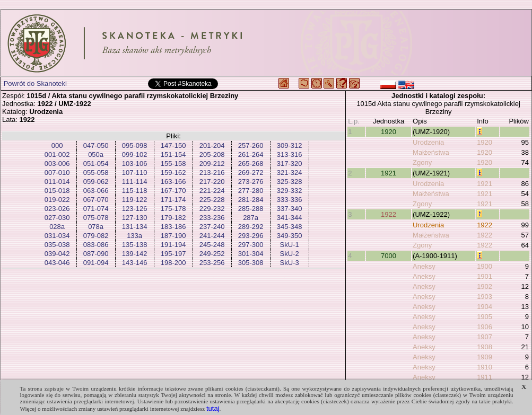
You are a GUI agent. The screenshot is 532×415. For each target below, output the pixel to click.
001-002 (57, 154)
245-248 (212, 245)
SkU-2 (290, 254)
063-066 (96, 191)
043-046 (57, 263)
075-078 (96, 218)
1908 (485, 347)
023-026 (57, 209)
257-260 (251, 145)
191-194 (173, 245)
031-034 (57, 236)
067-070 (96, 200)
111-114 (135, 182)
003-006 (57, 164)
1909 (485, 357)
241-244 (212, 236)
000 (57, 145)
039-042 (57, 254)
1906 (485, 327)
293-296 (251, 236)
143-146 (135, 263)
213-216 (212, 173)
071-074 (96, 209)
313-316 (290, 154)
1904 (485, 307)
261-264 (251, 154)
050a (96, 154)
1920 (389, 132)
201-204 (212, 145)
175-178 (173, 209)
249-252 (212, 254)
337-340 (290, 209)
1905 (485, 317)
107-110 (135, 173)
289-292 (251, 227)
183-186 (173, 227)
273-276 (251, 182)
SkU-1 (290, 245)
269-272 (251, 173)
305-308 (251, 263)
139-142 (135, 254)
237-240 (212, 227)
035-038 (57, 245)
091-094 (96, 263)
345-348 (290, 227)
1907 (485, 337)
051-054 (96, 164)
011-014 (57, 182)
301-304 (251, 254)
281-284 (251, 200)
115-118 (135, 191)
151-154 (173, 154)
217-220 (212, 182)
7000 (389, 256)
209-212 (212, 164)
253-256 (212, 263)
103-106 (135, 164)
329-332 (290, 191)
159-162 (173, 173)
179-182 (173, 218)
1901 (485, 276)
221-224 (212, 191)
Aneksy (424, 266)
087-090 (96, 254)
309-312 (290, 145)
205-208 (212, 154)
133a (134, 236)
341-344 (290, 218)
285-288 (251, 209)
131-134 (135, 227)
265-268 (251, 164)
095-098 (135, 145)
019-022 (57, 200)
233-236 (212, 218)
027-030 (57, 218)
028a (57, 227)
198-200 (173, 263)
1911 (485, 377)
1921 (389, 173)
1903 (485, 297)
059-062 (96, 182)
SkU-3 (290, 263)
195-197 (173, 254)
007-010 (57, 173)
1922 (389, 214)
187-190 (173, 236)
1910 (485, 367)
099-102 (135, 154)
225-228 (212, 200)
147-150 (173, 145)
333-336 (290, 200)
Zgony (422, 162)
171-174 (173, 200)
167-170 (173, 191)
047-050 (96, 145)
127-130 (135, 218)
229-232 (212, 209)
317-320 (290, 164)
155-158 (173, 164)
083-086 (96, 245)
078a (96, 227)
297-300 (251, 245)
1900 (485, 266)
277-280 (251, 191)
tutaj (213, 408)
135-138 (135, 245)
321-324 (290, 173)
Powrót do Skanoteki (35, 83)
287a (251, 218)
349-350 (290, 236)
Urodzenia (428, 142)
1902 (485, 286)
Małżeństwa (431, 152)
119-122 (135, 200)
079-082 (96, 236)
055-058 (96, 173)
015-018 (57, 191)
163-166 (173, 182)
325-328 (290, 182)
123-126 (135, 209)
